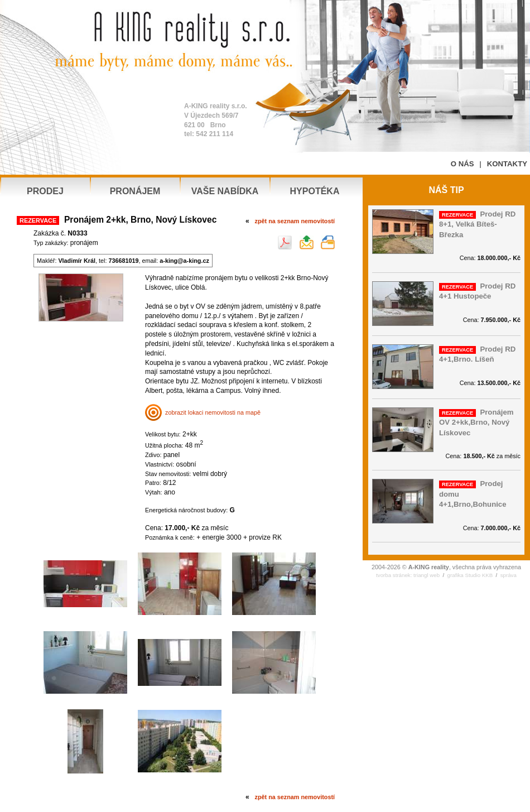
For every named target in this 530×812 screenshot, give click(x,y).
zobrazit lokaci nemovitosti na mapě (203, 412)
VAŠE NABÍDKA (225, 191)
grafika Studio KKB (470, 575)
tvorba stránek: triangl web (408, 575)
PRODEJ (45, 191)
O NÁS (462, 164)
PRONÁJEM (135, 191)
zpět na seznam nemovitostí (295, 221)
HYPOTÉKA (315, 191)
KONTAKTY (507, 164)
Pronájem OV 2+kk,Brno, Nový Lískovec (476, 422)
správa (509, 575)
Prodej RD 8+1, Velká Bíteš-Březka (477, 224)
